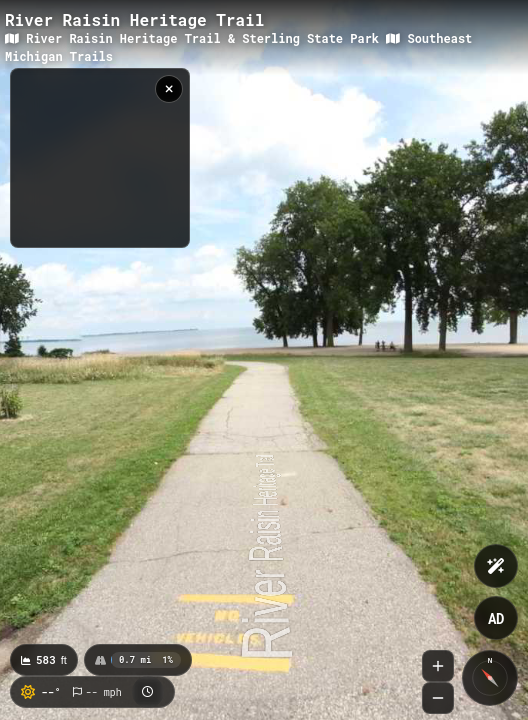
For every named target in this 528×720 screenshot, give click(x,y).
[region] (100, 158)
